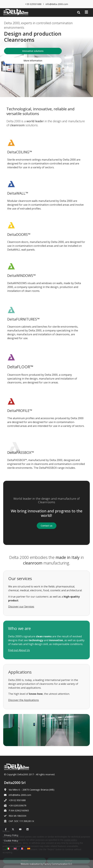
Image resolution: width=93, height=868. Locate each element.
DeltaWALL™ (18, 193)
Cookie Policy (11, 841)
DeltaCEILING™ (20, 152)
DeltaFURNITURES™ (23, 319)
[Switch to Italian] (8, 849)
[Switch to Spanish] (29, 849)
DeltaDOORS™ (19, 234)
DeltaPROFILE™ (20, 410)
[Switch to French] (22, 849)
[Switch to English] (15, 849)
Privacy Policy (11, 835)
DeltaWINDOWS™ (22, 275)
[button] (79, 13)
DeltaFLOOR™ (20, 367)
